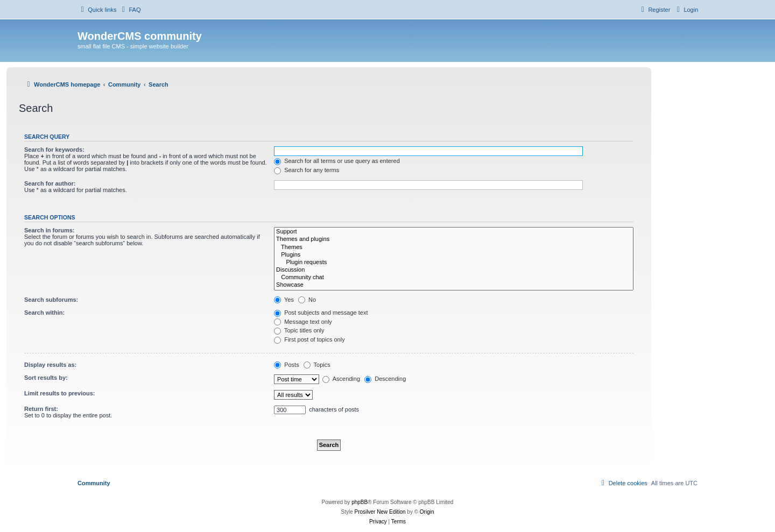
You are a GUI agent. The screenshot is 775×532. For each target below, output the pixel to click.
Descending (385, 379)
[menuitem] (130, 10)
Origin (427, 512)
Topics (317, 365)
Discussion (454, 270)
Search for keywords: (54, 150)
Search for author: (50, 183)
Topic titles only (299, 330)
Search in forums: (50, 230)
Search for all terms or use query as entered (337, 161)
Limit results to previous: (59, 393)
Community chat (454, 278)
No (307, 300)
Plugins (454, 255)
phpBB (360, 502)
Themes (454, 247)
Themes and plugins (454, 239)
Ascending (341, 379)
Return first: (41, 409)
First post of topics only (309, 339)
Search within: (44, 313)
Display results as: (50, 365)
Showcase (454, 285)
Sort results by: (46, 378)
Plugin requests (454, 263)
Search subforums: (51, 300)
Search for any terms (307, 170)
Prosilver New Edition (380, 512)
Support (454, 232)
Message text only (303, 322)
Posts (287, 365)
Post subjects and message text (321, 313)
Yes (284, 300)
